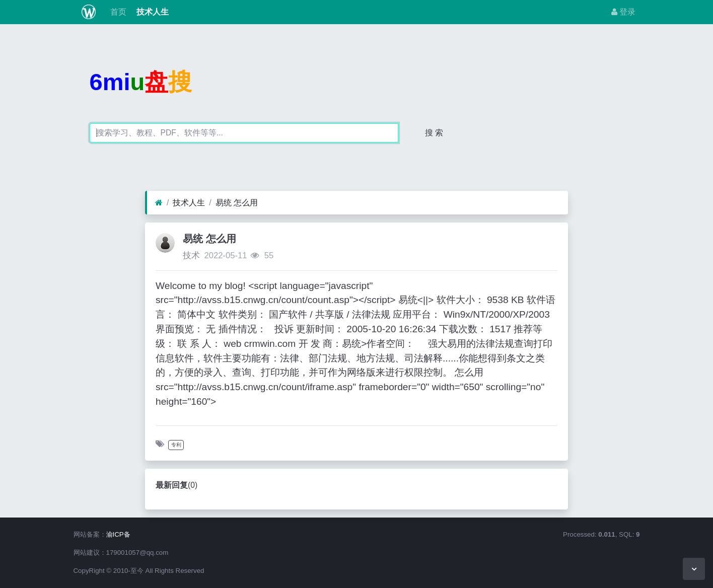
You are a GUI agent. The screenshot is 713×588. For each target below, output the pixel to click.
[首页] (159, 203)
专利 (176, 445)
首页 (117, 12)
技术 (191, 255)
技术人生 (152, 12)
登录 (623, 12)
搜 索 (434, 133)
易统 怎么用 (237, 203)
